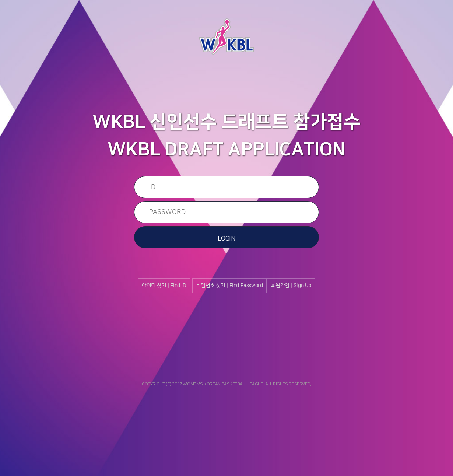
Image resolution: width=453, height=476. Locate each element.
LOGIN (227, 239)
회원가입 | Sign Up (291, 286)
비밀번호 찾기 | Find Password (230, 286)
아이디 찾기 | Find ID (164, 286)
